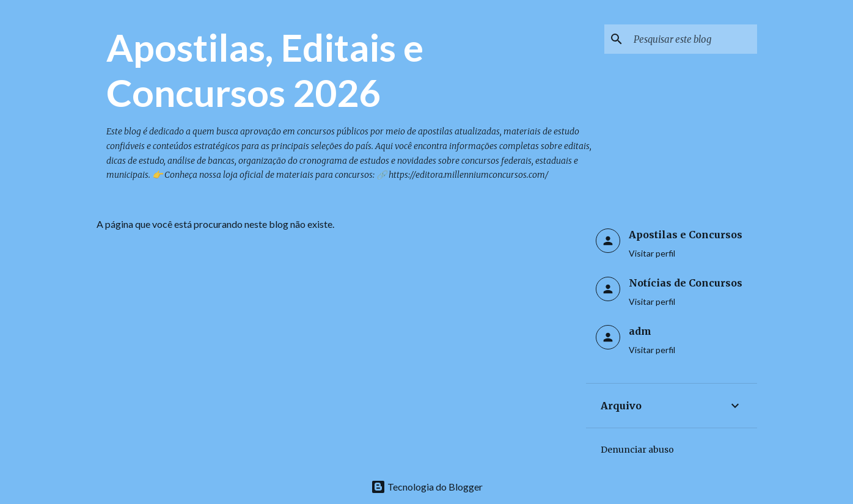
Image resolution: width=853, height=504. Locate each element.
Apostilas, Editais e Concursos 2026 (265, 70)
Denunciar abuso (637, 450)
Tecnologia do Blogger (427, 487)
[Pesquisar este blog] (693, 39)
